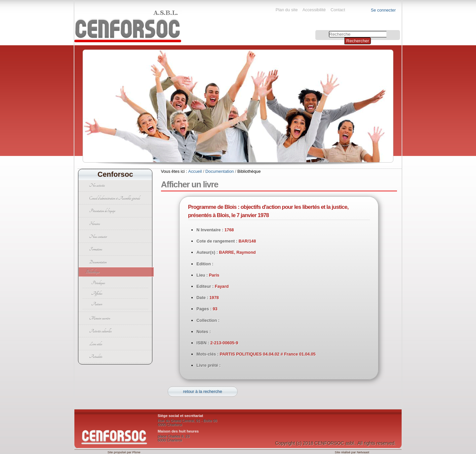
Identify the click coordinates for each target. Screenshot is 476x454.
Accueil (195, 171)
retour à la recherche (203, 391)
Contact (338, 10)
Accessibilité (314, 10)
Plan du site (287, 10)
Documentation (219, 171)
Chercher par (316, 31)
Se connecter (383, 10)
